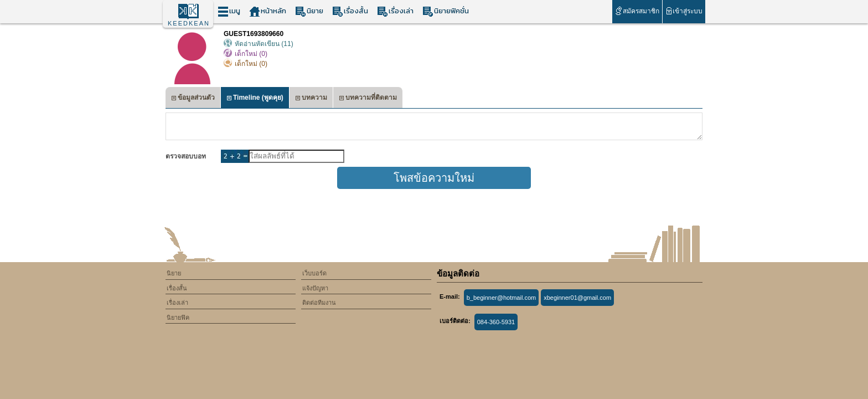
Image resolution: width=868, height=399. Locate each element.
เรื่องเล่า (395, 11)
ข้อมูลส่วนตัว (193, 99)
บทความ (311, 99)
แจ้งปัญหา (315, 288)
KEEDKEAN (189, 23)
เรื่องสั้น (350, 11)
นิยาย (309, 11)
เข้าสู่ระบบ (684, 11)
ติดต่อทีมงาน (319, 303)
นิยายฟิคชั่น (446, 11)
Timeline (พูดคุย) (255, 99)
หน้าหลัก (268, 11)
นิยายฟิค (178, 318)
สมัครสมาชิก (637, 11)
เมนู (229, 11)
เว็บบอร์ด (314, 273)
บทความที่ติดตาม (368, 99)
